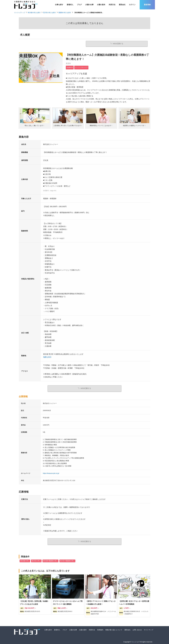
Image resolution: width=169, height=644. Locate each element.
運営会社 (122, 5)
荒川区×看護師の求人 (67, 561)
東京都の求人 (25, 561)
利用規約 (100, 629)
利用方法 (112, 5)
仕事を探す (59, 5)
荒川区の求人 (36, 561)
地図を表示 (47, 358)
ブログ (79, 5)
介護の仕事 (89, 5)
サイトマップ (149, 629)
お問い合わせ (137, 629)
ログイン (132, 5)
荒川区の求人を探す (50, 13)
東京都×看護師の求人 (50, 561)
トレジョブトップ (20, 13)
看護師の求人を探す (65, 13)
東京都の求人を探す (34, 13)
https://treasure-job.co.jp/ (51, 473)
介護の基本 (101, 5)
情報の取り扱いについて (114, 629)
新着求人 (70, 5)
